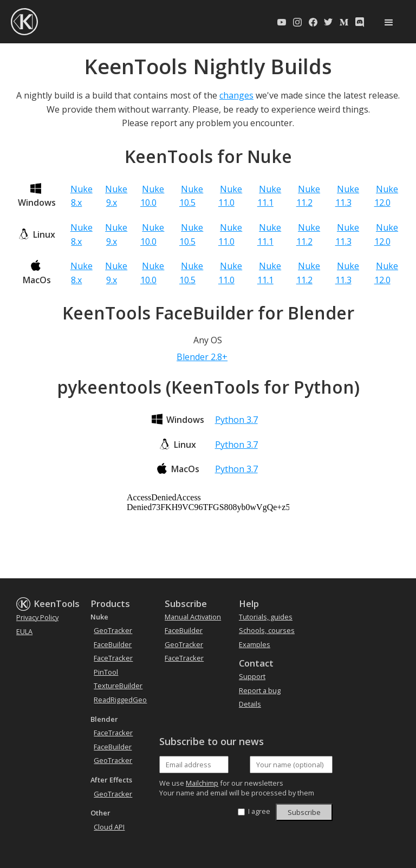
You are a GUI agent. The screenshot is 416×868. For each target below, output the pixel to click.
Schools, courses (267, 630)
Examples (255, 644)
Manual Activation (193, 617)
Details (250, 704)
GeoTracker (113, 630)
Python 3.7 (236, 420)
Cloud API (109, 827)
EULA (24, 631)
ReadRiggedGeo (120, 700)
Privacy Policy (37, 617)
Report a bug (260, 690)
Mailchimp (202, 783)
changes (236, 95)
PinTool (106, 672)
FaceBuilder (113, 644)
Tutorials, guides (266, 617)
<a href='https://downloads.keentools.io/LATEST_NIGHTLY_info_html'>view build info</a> (208, 533)
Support (252, 676)
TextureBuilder (118, 686)
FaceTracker (113, 658)
